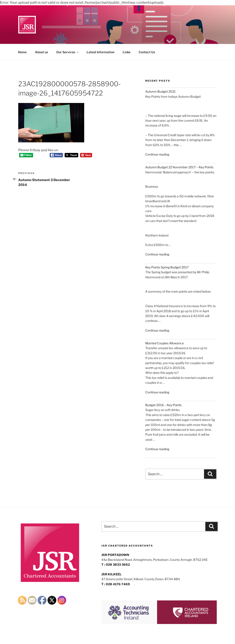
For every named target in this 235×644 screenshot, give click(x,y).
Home (22, 52)
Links (127, 52)
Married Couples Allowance (165, 343)
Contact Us (147, 52)
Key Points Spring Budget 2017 (167, 267)
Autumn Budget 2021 (160, 91)
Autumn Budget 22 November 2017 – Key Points (179, 167)
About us (41, 52)
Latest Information (100, 52)
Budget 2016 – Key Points (163, 405)
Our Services (68, 52)
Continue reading (157, 154)
